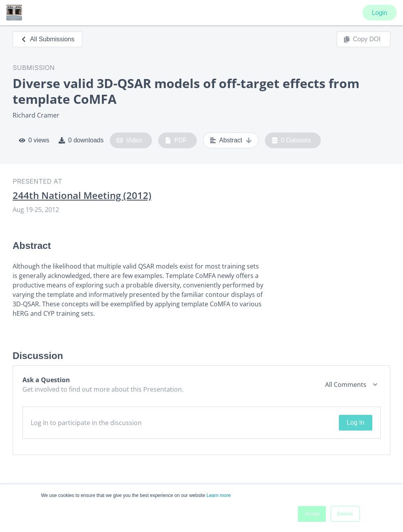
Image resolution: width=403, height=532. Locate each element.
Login (380, 13)
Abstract (231, 140)
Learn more (219, 495)
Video (129, 140)
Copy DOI (362, 39)
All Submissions (47, 39)
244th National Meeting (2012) (82, 195)
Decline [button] (345, 514)
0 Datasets (291, 140)
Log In (355, 422)
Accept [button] (312, 514)
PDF (176, 140)
